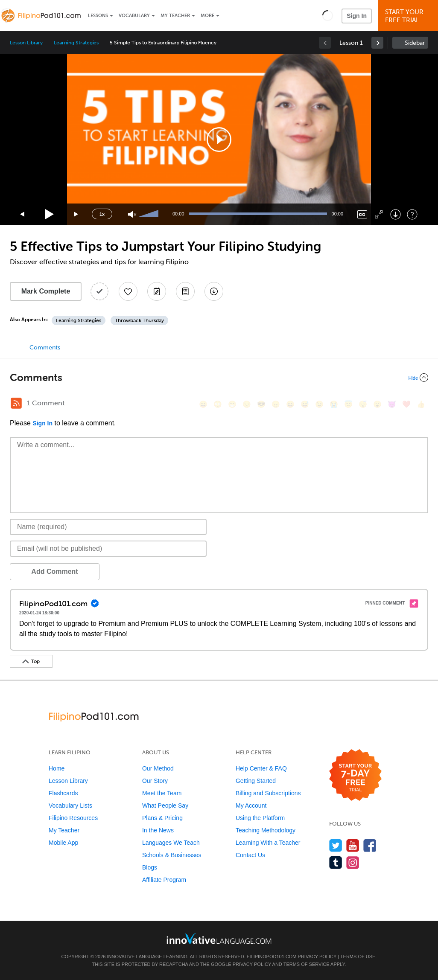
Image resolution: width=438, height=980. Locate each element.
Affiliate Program (164, 880)
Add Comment (54, 571)
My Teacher (175, 16)
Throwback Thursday (139, 320)
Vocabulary (134, 16)
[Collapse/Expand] (219, 378)
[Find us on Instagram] (353, 862)
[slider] (150, 214)
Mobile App (63, 843)
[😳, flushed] (218, 404)
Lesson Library (26, 43)
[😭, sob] (334, 404)
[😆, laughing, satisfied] (290, 404)
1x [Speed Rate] (102, 214)
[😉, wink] (319, 404)
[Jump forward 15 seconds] (76, 214)
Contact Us (250, 855)
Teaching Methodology (266, 830)
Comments (45, 348)
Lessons (98, 16)
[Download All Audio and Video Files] (214, 291)
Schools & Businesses (172, 855)
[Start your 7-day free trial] (355, 775)
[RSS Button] (16, 403)
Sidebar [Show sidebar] (415, 43)
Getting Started (256, 781)
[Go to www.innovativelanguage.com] (219, 938)
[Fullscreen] (379, 214)
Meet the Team (162, 793)
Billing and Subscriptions (268, 793)
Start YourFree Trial (409, 16)
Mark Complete (46, 291)
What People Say (165, 806)
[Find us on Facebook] (370, 845)
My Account (251, 806)
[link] (377, 43)
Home (57, 768)
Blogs (150, 867)
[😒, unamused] (247, 404)
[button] (328, 15)
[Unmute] (132, 214)
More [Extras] (207, 16)
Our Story (155, 781)
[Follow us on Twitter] (336, 845)
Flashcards (63, 793)
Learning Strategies (76, 43)
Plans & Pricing (162, 818)
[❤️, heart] (406, 404)
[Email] (108, 549)
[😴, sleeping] (363, 404)
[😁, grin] (232, 404)
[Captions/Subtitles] (362, 214)
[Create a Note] (157, 291)
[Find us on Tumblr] (336, 862)
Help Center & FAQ (261, 768)
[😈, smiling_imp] (392, 404)
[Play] (50, 214)
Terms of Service (307, 964)
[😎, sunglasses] (261, 404)
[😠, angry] (276, 404)
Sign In (357, 16)
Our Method (158, 768)
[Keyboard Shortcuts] (412, 214)
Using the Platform (260, 818)
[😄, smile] (203, 404)
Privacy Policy (317, 957)
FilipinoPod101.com (272, 957)
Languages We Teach (171, 843)
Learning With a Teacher (268, 843)
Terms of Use (358, 957)
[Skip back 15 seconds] (23, 214)
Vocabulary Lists (70, 806)
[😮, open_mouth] (377, 404)
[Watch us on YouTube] (353, 845)
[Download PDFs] (185, 291)
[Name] (108, 527)
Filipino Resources (73, 818)
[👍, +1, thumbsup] (421, 404)
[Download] (396, 214)
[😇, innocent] (348, 404)
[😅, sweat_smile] (305, 404)
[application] (219, 140)
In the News (158, 830)
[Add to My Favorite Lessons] (128, 291)
